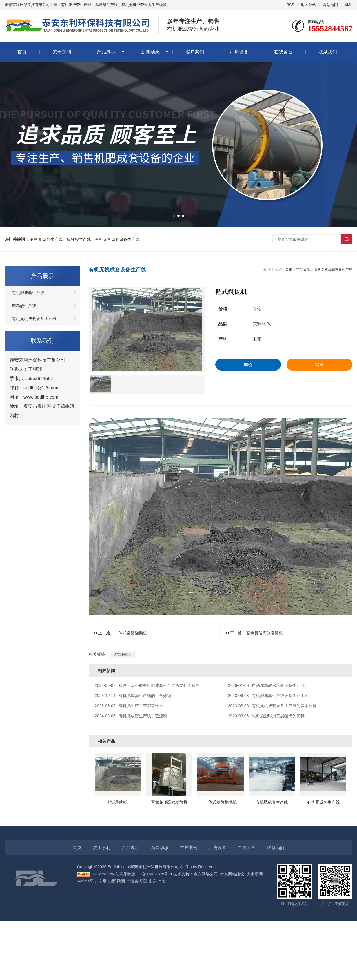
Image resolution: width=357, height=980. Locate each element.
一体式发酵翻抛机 (120, 633)
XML (348, 5)
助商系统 (123, 874)
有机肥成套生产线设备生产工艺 (268, 696)
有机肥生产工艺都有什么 (129, 706)
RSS (290, 5)
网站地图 (330, 5)
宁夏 (103, 881)
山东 (153, 881)
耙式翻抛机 (123, 654)
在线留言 (283, 52)
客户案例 (195, 52)
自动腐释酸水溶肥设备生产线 (266, 685)
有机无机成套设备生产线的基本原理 (272, 706)
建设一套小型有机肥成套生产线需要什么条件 (147, 685)
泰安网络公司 (206, 874)
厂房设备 (239, 52)
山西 (112, 881)
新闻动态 (150, 52)
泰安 (162, 881)
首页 (22, 52)
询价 (248, 365)
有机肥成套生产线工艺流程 (131, 716)
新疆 (143, 881)
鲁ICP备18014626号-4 (152, 874)
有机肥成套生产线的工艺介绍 (133, 696)
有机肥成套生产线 (46, 239)
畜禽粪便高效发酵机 (254, 633)
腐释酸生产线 (79, 239)
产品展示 (106, 52)
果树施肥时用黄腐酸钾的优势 (266, 716)
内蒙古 (132, 881)
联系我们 (328, 52)
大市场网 (255, 874)
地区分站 (308, 5)
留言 (319, 365)
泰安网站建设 (232, 874)
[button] (174, 216)
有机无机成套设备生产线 (117, 239)
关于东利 (62, 52)
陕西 (121, 881)
